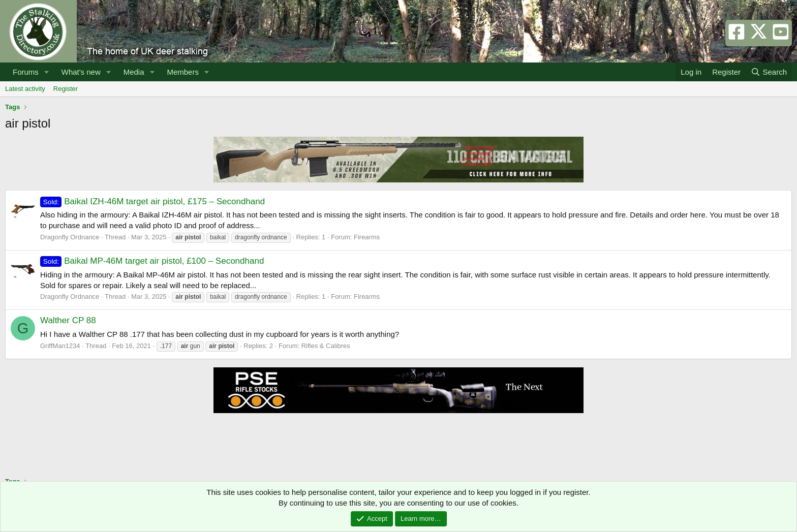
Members (183, 72)
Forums (26, 72)
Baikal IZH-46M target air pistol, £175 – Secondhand (152, 201)
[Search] (769, 72)
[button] (47, 72)
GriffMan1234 (60, 346)
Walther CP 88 (68, 320)
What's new (81, 72)
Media (134, 72)
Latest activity (25, 89)
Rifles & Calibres (326, 346)
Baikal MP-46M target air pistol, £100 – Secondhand (152, 261)
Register (66, 89)
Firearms (367, 237)
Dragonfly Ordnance (70, 237)
